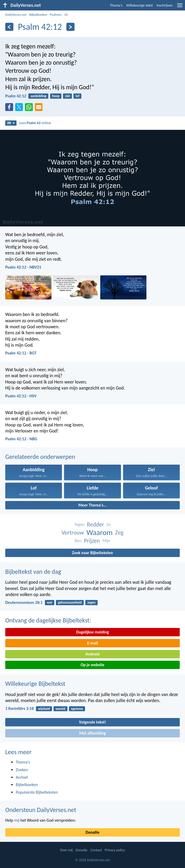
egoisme (77, 709)
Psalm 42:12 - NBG (21, 439)
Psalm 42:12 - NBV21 (23, 267)
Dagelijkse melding (92, 632)
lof (77, 96)
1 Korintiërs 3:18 (20, 708)
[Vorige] (9, 27)
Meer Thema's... (93, 505)
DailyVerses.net (16, 15)
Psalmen (56, 15)
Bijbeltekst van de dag (33, 572)
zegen (91, 602)
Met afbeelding (92, 733)
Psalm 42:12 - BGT (21, 353)
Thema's (116, 5)
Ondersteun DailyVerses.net (41, 810)
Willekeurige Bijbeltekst (35, 684)
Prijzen (92, 541)
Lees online (35, 123)
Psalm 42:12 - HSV (21, 396)
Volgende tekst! (92, 722)
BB (11, 123)
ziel (67, 96)
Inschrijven (165, 5)
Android (92, 654)
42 (66, 15)
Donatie (92, 832)
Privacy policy (115, 850)
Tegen (79, 524)
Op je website (92, 665)
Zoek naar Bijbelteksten (93, 553)
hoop (56, 96)
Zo (109, 524)
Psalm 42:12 (16, 96)
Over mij (66, 850)
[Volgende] (70, 27)
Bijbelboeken (38, 15)
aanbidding (38, 96)
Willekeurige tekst (140, 5)
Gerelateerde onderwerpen (40, 457)
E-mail (92, 643)
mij (17, 820)
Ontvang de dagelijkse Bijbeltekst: (48, 620)
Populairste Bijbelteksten (37, 792)
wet (50, 602)
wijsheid (44, 709)
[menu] (180, 7)
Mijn (106, 541)
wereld (60, 709)
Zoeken (22, 770)
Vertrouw (73, 533)
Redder (95, 524)
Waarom (99, 533)
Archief (22, 777)
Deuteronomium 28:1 (24, 602)
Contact (96, 850)
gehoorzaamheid (70, 602)
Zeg (119, 533)
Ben (78, 541)
